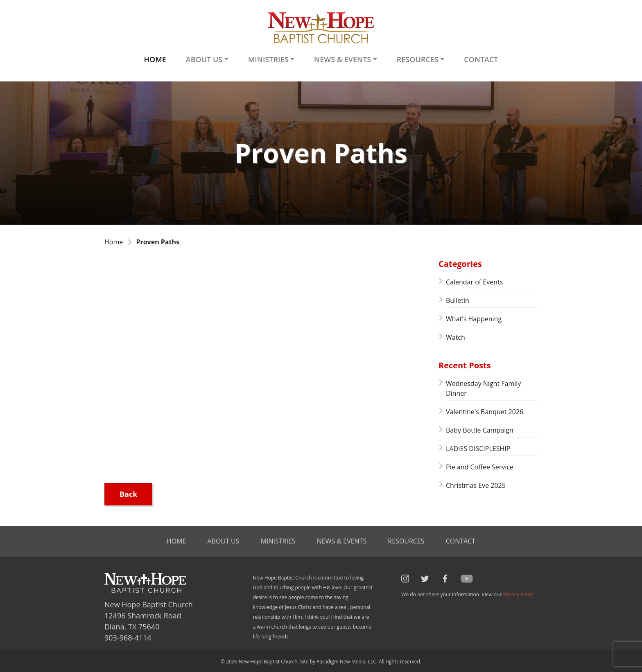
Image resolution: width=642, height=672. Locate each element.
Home (155, 59)
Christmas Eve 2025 (476, 485)
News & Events (342, 541)
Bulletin (458, 300)
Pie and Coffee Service (480, 467)
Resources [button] (418, 59)
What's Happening (474, 319)
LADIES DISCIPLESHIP (478, 449)
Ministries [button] (268, 59)
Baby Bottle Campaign (480, 430)
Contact (481, 59)
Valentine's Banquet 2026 (485, 412)
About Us (224, 541)
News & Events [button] (342, 59)
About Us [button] (204, 59)
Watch (456, 337)
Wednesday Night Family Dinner (483, 388)
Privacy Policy (518, 594)
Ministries (278, 541)
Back (128, 494)
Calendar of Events (474, 282)
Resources (406, 541)
